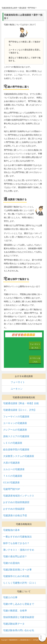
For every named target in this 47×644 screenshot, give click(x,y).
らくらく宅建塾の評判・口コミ (20, 583)
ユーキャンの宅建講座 (15, 423)
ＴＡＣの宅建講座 (13, 476)
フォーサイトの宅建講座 (16, 417)
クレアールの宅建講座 (15, 430)
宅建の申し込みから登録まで (19, 604)
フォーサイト (18, 382)
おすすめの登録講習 (14, 509)
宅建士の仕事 (10, 597)
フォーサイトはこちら (35, 346)
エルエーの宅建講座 (14, 469)
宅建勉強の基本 (11, 530)
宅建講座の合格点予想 (15, 515)
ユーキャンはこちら (35, 360)
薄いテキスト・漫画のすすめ (19, 550)
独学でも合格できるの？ (16, 543)
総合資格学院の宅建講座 (16, 450)
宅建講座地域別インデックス (19, 496)
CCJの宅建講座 (11, 483)
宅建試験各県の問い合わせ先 (19, 630)
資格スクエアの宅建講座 (16, 436)
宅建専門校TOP (12, 489)
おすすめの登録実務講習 (16, 502)
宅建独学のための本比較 (16, 576)
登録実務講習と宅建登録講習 (19, 617)
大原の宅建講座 (11, 463)
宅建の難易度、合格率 (15, 611)
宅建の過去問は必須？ (15, 556)
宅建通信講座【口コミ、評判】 (20, 410)
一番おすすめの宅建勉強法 (17, 537)
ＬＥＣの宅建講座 (13, 443)
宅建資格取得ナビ (22, 4)
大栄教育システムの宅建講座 (19, 456)
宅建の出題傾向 (11, 563)
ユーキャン (17, 389)
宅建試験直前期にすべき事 (17, 570)
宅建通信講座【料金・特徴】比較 (21, 403)
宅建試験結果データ (14, 624)
